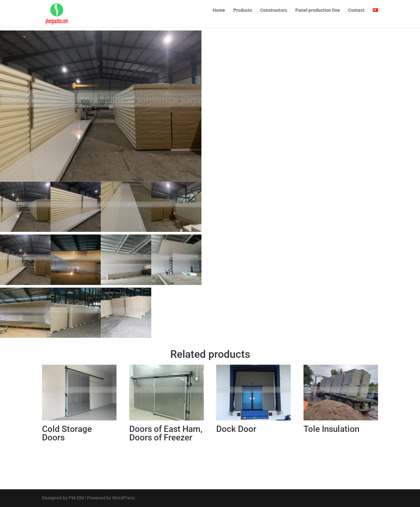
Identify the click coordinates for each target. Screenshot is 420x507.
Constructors (274, 13)
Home (219, 13)
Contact (356, 13)
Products (243, 13)
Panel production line (318, 13)
